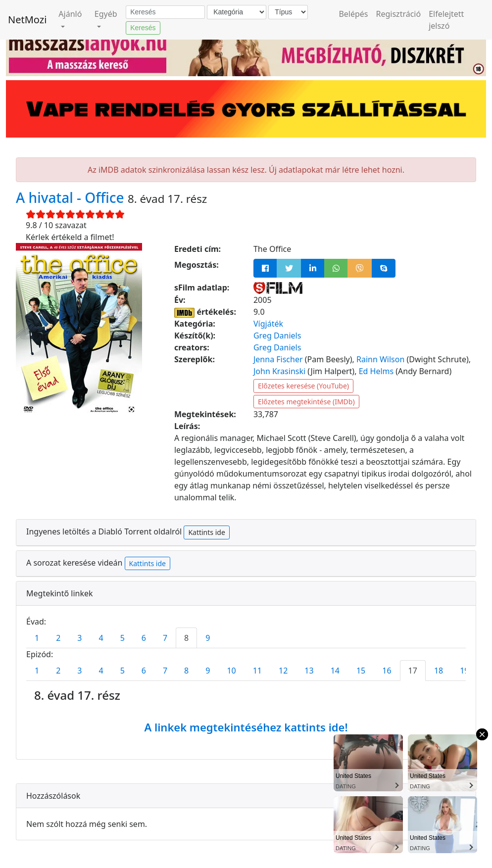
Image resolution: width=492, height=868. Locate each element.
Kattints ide (206, 532)
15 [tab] (361, 671)
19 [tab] (464, 671)
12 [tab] (283, 671)
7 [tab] (165, 638)
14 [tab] (335, 671)
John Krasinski (279, 371)
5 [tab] (123, 638)
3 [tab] (79, 638)
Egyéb (106, 14)
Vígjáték (268, 324)
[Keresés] (165, 12)
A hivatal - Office (72, 197)
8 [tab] (186, 638)
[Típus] (288, 12)
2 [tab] (58, 638)
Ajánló (70, 14)
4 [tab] (101, 638)
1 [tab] (37, 638)
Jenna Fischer (278, 359)
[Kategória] (237, 12)
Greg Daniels (277, 336)
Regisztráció (399, 14)
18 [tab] (439, 671)
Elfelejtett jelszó (446, 20)
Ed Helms (376, 371)
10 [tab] (231, 671)
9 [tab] (208, 638)
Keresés (143, 28)
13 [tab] (309, 671)
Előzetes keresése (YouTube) (303, 386)
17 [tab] (413, 671)
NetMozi (27, 20)
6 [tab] (144, 638)
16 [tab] (387, 671)
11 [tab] (257, 671)
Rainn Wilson (380, 359)
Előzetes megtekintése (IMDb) (306, 402)
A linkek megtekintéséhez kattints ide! (246, 727)
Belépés (353, 14)
